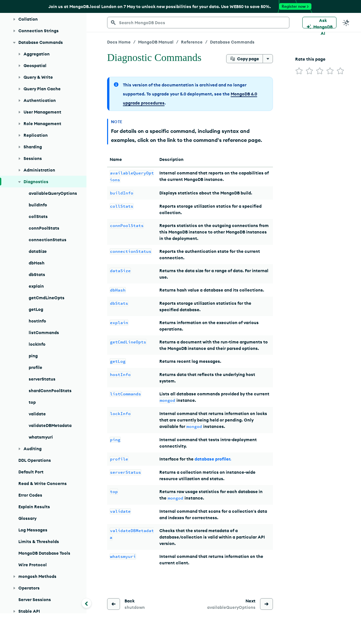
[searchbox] (198, 23)
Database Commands (232, 42)
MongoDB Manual (156, 42)
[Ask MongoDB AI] (319, 23)
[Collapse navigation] (86, 603)
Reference (192, 42)
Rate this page (310, 59)
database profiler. (213, 459)
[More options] (268, 59)
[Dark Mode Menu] (346, 23)
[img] (299, 71)
